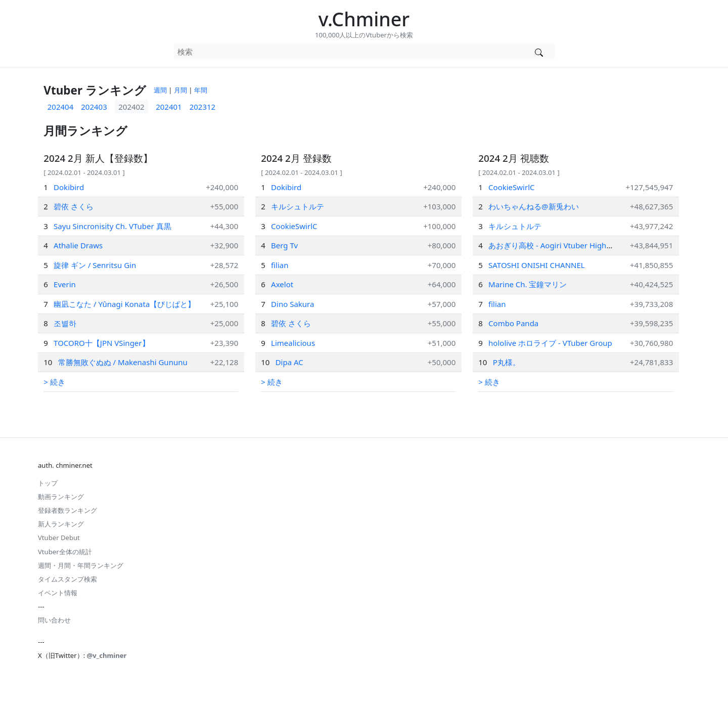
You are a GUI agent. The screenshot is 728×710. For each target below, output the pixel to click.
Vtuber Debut (59, 538)
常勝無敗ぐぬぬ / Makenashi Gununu (123, 362)
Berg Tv (284, 245)
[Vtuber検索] (539, 52)
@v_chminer (107, 655)
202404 (60, 107)
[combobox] (349, 52)
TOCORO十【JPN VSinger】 (101, 343)
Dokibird (69, 187)
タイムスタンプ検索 (67, 579)
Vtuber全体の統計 (65, 552)
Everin (65, 284)
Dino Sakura (292, 304)
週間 (160, 90)
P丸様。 (507, 362)
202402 (131, 107)
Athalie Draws (78, 245)
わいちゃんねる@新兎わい (534, 206)
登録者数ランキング (67, 510)
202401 (169, 107)
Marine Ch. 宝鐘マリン (528, 284)
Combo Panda (513, 323)
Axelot (282, 284)
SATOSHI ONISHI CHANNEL (537, 265)
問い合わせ (54, 620)
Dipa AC (289, 362)
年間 (201, 90)
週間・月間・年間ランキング (81, 565)
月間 (180, 90)
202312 (202, 107)
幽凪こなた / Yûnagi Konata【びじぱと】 (124, 304)
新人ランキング (61, 524)
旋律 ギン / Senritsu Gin (95, 265)
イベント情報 (58, 593)
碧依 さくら (74, 206)
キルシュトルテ (298, 206)
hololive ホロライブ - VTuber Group (550, 343)
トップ (48, 483)
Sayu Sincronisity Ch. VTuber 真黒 (112, 226)
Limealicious (293, 343)
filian (280, 265)
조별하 (65, 323)
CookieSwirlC (294, 226)
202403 (94, 107)
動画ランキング (61, 497)
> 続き (54, 382)
